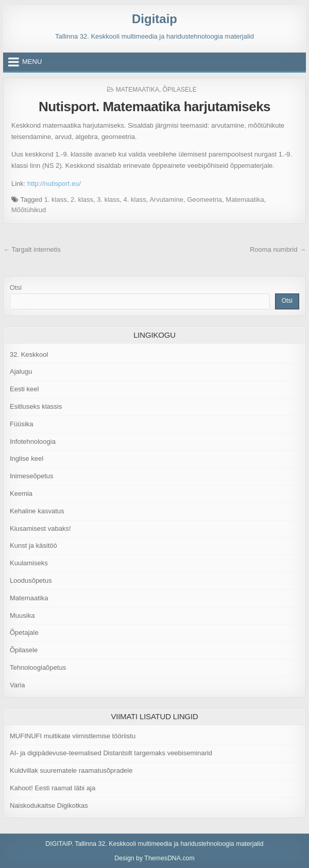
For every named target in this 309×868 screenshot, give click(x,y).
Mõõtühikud (29, 210)
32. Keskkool (29, 354)
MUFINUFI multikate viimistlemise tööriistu (73, 736)
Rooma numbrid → (278, 249)
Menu (32, 62)
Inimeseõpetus (32, 476)
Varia (17, 685)
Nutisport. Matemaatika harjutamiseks (154, 107)
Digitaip (154, 19)
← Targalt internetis (32, 249)
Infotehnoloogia (33, 441)
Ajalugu (21, 371)
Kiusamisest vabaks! (40, 528)
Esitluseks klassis (36, 406)
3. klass (108, 199)
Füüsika (22, 424)
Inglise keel (27, 458)
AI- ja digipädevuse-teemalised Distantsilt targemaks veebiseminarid (111, 753)
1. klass (56, 199)
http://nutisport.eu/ (54, 184)
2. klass (82, 199)
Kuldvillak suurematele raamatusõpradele (71, 770)
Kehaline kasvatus (37, 511)
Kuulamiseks (29, 563)
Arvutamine (166, 199)
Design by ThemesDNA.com (154, 858)
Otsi (16, 288)
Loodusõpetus (31, 580)
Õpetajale (24, 632)
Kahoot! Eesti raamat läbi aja (53, 788)
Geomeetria (204, 199)
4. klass (135, 199)
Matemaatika (138, 90)
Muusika (22, 615)
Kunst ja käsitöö (33, 545)
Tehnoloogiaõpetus (38, 667)
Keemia (21, 493)
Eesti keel (24, 389)
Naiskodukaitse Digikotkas (49, 805)
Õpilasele (180, 90)
